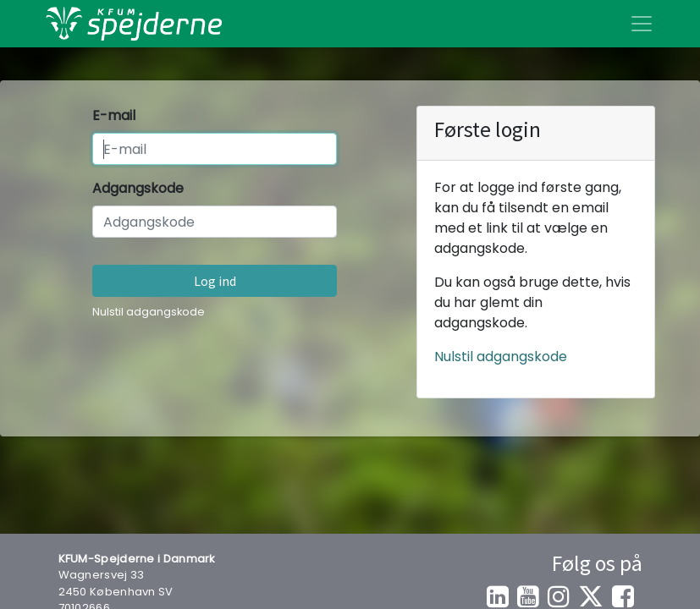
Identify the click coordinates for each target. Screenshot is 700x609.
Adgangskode (138, 188)
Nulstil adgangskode (149, 312)
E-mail (114, 115)
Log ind (215, 281)
